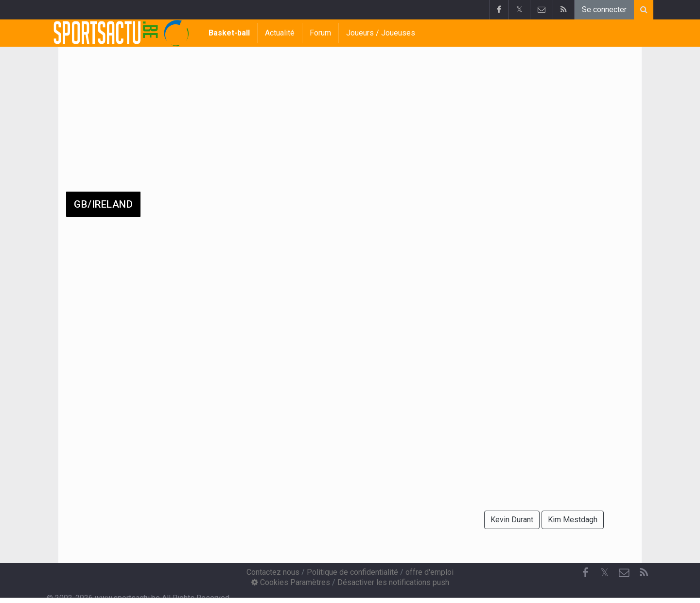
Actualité (280, 33)
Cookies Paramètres (291, 582)
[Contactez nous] (624, 573)
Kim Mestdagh (573, 520)
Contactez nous (273, 572)
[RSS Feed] (644, 573)
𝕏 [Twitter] (605, 573)
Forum (320, 33)
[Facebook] (585, 573)
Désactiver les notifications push (393, 582)
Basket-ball (229, 33)
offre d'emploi (429, 572)
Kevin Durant (512, 520)
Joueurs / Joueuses (381, 33)
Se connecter (604, 9)
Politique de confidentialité (352, 572)
